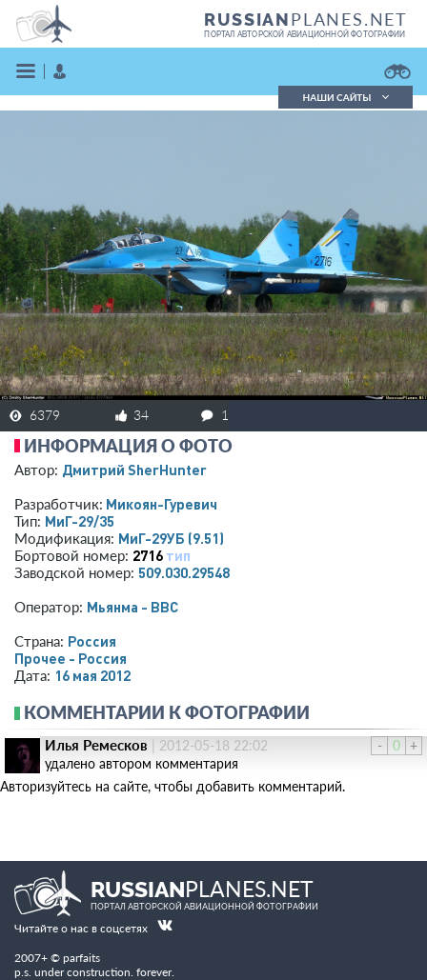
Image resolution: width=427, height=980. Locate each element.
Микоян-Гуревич (162, 504)
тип (178, 555)
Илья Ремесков (96, 745)
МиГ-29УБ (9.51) (171, 538)
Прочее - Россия (71, 658)
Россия (92, 641)
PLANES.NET (306, 19)
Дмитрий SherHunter (134, 470)
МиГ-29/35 (80, 521)
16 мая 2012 (92, 675)
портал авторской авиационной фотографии (305, 34)
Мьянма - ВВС (132, 607)
